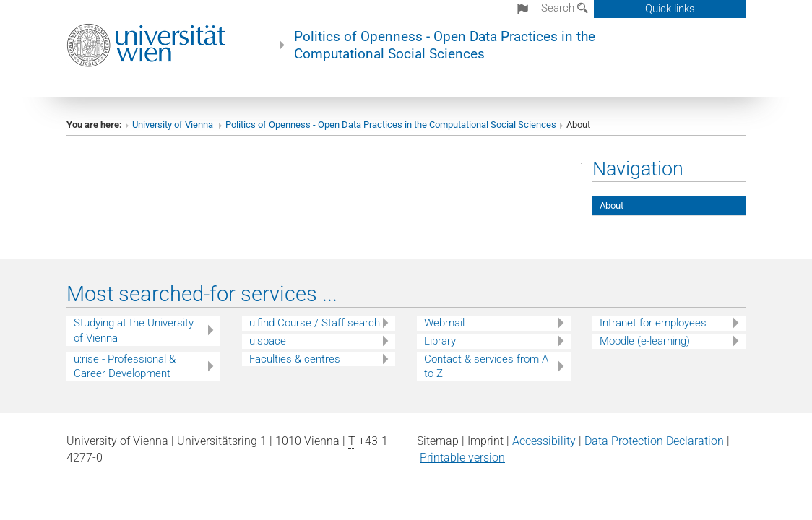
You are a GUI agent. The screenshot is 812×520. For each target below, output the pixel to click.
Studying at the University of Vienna (134, 330)
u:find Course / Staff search (315, 323)
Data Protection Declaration (654, 441)
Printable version (462, 458)
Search (565, 8)
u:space (268, 341)
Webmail (444, 323)
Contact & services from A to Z (486, 367)
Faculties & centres (295, 359)
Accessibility (544, 441)
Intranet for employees (653, 323)
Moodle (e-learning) (645, 341)
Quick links (670, 9)
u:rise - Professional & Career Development (125, 367)
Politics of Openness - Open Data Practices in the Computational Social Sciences (445, 45)
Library (440, 341)
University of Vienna (174, 125)
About (612, 205)
